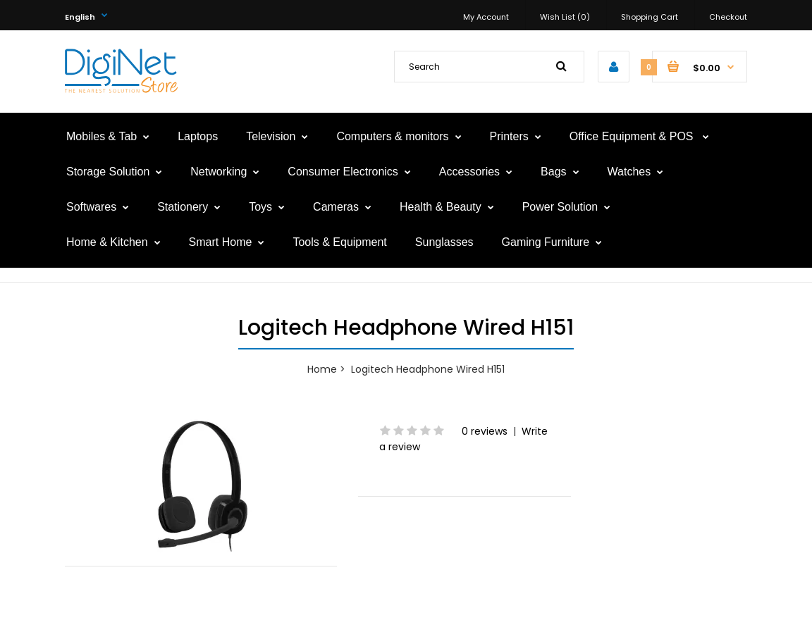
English (80, 17)
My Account (486, 17)
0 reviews (485, 431)
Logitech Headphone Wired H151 (428, 369)
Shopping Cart (650, 17)
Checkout (728, 17)
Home (322, 369)
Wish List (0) (565, 17)
